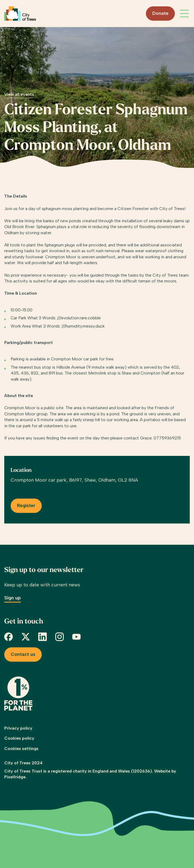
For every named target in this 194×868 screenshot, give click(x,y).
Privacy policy (18, 728)
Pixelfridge (15, 777)
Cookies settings (21, 749)
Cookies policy (19, 738)
